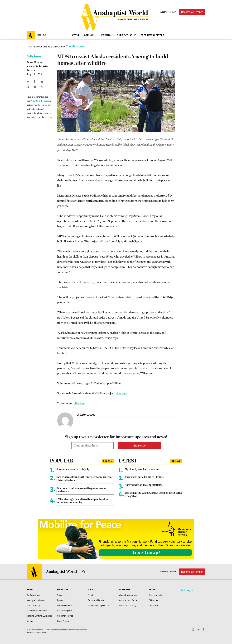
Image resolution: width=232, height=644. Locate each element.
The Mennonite (75, 46)
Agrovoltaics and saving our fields (144, 485)
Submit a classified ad (128, 600)
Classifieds (154, 606)
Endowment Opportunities (99, 606)
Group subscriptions (66, 606)
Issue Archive (63, 621)
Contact (30, 621)
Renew (173, 12)
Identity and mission (35, 600)
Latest (75, 35)
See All (108, 461)
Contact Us (84, 630)
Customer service (65, 616)
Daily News (34, 56)
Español (107, 35)
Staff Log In (186, 590)
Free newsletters (157, 595)
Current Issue (126, 35)
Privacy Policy (62, 630)
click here (121, 393)
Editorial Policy (33, 606)
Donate (91, 595)
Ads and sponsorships (128, 595)
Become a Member (192, 12)
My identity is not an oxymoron (142, 469)
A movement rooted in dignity (73, 469)
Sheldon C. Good (86, 415)
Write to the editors (42, 101)
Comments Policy (74, 630)
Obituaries (154, 600)
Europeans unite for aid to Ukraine (144, 477)
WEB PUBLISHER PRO (41, 632)
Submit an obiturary (127, 606)
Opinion (90, 35)
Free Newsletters (152, 35)
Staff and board (33, 595)
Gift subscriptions (65, 611)
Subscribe (164, 12)
